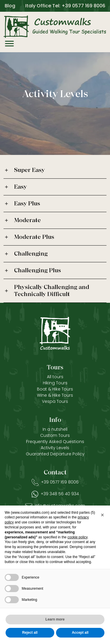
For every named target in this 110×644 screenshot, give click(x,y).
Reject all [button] (30, 633)
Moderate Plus (34, 237)
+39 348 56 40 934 (60, 494)
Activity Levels (55, 448)
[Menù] (9, 45)
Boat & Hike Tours (55, 389)
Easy (21, 187)
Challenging (31, 254)
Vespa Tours (55, 401)
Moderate (27, 220)
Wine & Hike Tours (55, 395)
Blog (10, 6)
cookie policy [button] (77, 537)
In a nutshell (55, 429)
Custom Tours (55, 435)
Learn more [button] (55, 619)
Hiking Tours (55, 383)
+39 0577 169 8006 (60, 482)
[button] (102, 515)
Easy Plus (27, 204)
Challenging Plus (38, 271)
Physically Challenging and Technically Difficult (52, 291)
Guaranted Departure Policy (55, 454)
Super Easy (29, 170)
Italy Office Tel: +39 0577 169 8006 (65, 6)
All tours (55, 377)
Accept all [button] (80, 633)
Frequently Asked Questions (55, 442)
